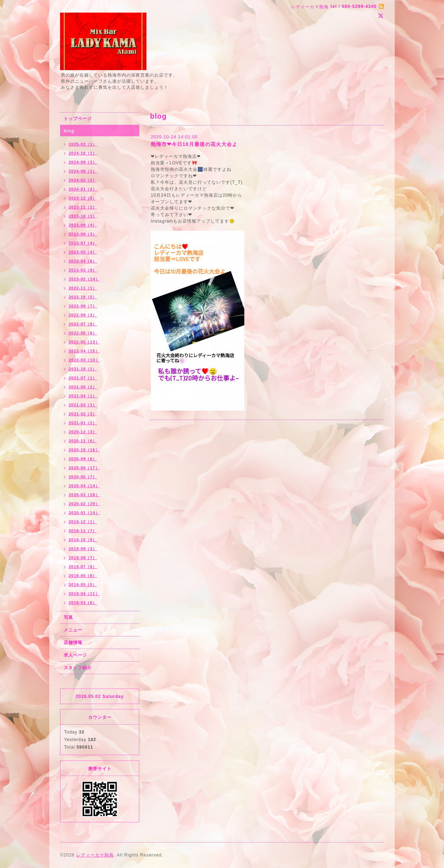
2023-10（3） (83, 216)
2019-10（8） (83, 540)
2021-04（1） (83, 396)
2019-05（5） (83, 585)
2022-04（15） (84, 351)
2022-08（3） (83, 315)
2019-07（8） (83, 567)
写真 (68, 617)
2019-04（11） (84, 594)
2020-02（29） (84, 504)
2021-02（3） (83, 414)
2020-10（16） (84, 450)
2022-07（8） (83, 324)
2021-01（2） (83, 423)
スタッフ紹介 (78, 668)
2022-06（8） (83, 333)
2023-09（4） (83, 225)
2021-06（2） (83, 387)
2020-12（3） (83, 432)
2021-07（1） (83, 378)
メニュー (73, 630)
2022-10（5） (83, 297)
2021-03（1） (83, 405)
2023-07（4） (83, 243)
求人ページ (75, 655)
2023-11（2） (83, 207)
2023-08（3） (83, 234)
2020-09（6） (83, 459)
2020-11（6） (83, 441)
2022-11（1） (83, 288)
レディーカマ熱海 (95, 855)
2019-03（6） (83, 603)
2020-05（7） (83, 477)
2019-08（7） (83, 558)
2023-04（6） (83, 261)
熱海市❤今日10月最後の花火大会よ (194, 144)
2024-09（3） (83, 162)
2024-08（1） (83, 171)
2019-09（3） (83, 549)
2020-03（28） (84, 495)
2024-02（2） (83, 180)
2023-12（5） (83, 198)
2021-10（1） (83, 369)
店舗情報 (73, 643)
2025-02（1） (83, 144)
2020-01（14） (84, 513)
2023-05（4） (83, 252)
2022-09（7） (83, 306)
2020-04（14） (84, 486)
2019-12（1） (83, 522)
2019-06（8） (83, 576)
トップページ (78, 119)
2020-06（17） (84, 468)
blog (69, 131)
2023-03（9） (83, 270)
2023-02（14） (84, 279)
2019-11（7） (83, 531)
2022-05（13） (84, 342)
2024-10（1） (83, 153)
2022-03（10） (84, 360)
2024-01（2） (83, 189)
